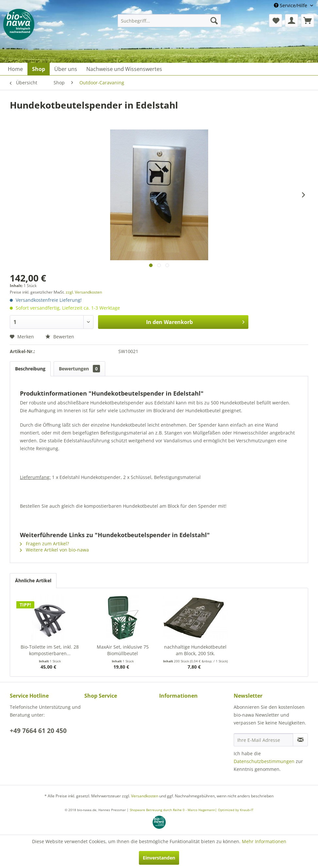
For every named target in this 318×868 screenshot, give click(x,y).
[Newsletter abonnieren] (300, 740)
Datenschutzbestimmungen (264, 761)
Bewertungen (79, 369)
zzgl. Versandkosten (84, 292)
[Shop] (39, 69)
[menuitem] (169, 21)
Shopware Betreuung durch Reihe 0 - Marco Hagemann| (174, 810)
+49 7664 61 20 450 (38, 731)
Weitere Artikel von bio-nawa (54, 550)
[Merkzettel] (276, 21)
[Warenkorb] (308, 21)
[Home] (15, 69)
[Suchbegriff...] (169, 21)
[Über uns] (66, 69)
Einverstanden (159, 858)
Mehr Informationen (264, 841)
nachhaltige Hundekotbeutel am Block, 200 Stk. (195, 650)
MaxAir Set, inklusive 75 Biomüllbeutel (123, 650)
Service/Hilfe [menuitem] (291, 5)
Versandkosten (145, 796)
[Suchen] (214, 21)
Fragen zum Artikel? (44, 544)
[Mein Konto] (292, 21)
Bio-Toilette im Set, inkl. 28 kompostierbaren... (50, 650)
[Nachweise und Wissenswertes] (124, 69)
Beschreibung (30, 369)
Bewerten (60, 337)
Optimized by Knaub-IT (236, 810)
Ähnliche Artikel (33, 580)
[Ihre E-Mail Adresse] (264, 740)
